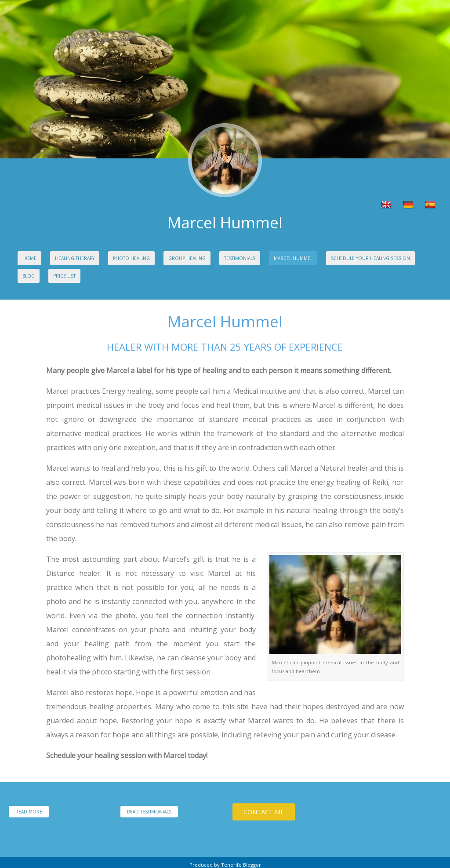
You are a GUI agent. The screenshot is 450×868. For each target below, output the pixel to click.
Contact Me (264, 812)
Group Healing (187, 258)
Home (29, 258)
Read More (29, 812)
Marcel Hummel (293, 258)
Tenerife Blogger (241, 865)
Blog (29, 276)
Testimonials (240, 258)
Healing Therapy (75, 258)
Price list (64, 276)
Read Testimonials (149, 812)
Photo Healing (131, 258)
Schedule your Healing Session (370, 258)
